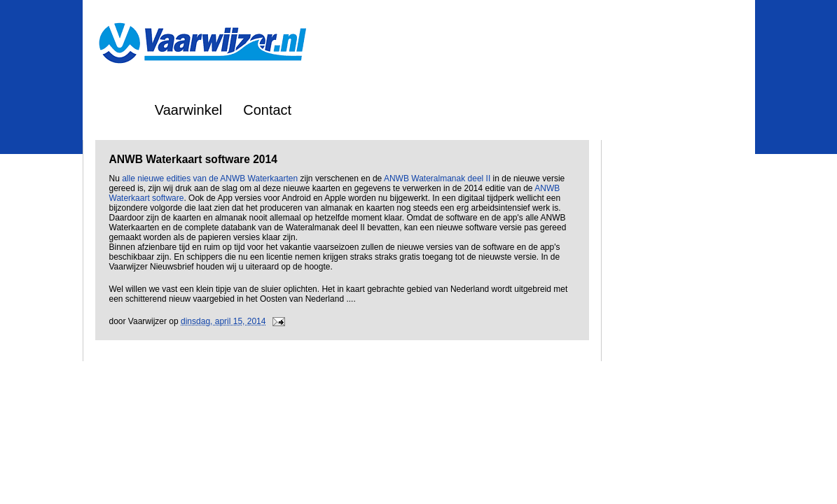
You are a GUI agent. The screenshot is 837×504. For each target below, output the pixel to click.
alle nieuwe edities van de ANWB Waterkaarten (210, 178)
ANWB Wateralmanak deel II (437, 178)
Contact (267, 110)
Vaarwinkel (188, 110)
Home (115, 110)
